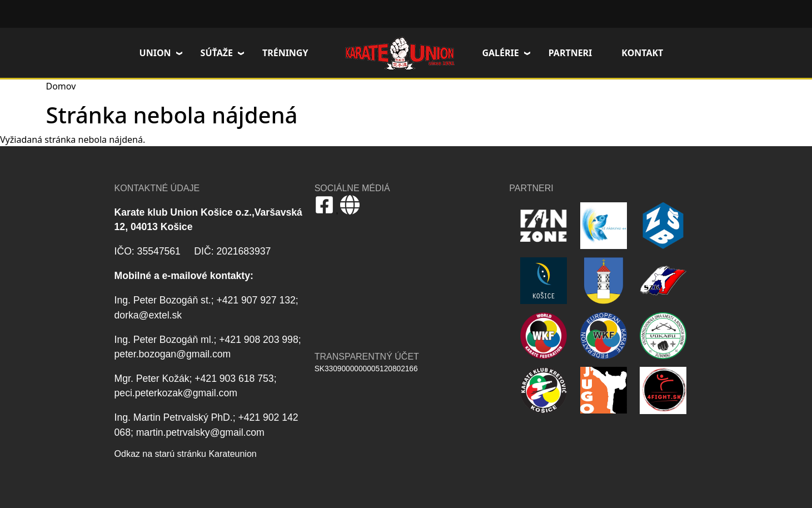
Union (155, 53)
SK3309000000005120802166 (366, 369)
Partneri (571, 53)
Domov (400, 53)
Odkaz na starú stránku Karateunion (186, 454)
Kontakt (642, 53)
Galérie (500, 53)
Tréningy (285, 53)
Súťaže (217, 53)
